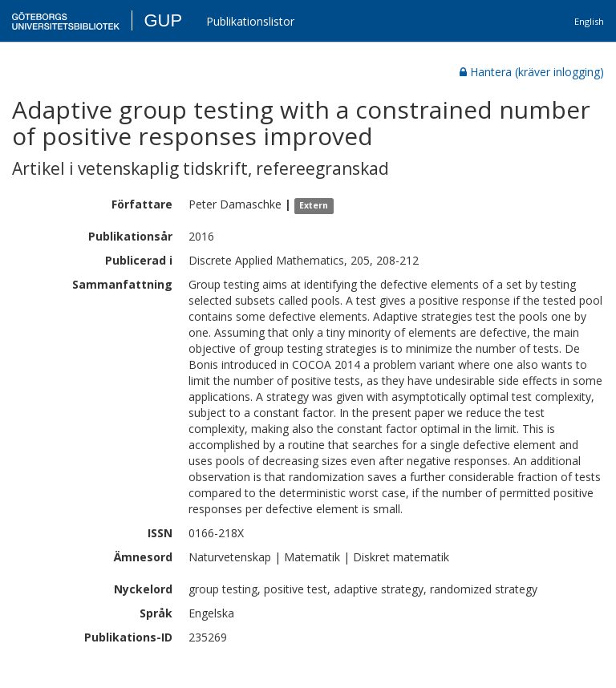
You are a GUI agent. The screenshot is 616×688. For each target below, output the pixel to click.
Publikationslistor (250, 21)
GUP (163, 20)
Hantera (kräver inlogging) (532, 72)
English (589, 21)
